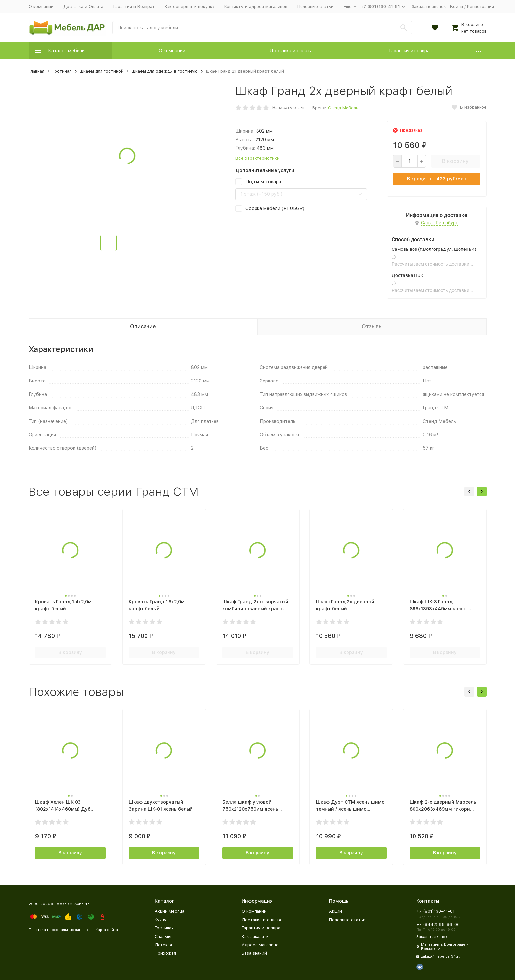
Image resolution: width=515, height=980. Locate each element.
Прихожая (165, 953)
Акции (336, 911)
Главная (36, 71)
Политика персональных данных (58, 930)
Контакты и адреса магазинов (256, 6)
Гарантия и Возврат (134, 6)
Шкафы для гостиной (102, 71)
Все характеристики (257, 158)
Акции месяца (169, 911)
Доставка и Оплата (83, 6)
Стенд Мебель (343, 108)
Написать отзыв (289, 108)
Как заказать (255, 936)
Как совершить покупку (190, 6)
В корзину (455, 161)
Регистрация (481, 6)
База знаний (254, 953)
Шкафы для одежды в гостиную (165, 71)
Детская (163, 945)
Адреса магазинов (261, 945)
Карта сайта (107, 930)
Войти (457, 6)
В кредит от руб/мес (437, 179)
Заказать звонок (429, 6)
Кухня (160, 920)
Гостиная (62, 71)
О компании (41, 6)
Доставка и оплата (291, 51)
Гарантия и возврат (411, 51)
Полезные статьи (315, 6)
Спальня (163, 936)
